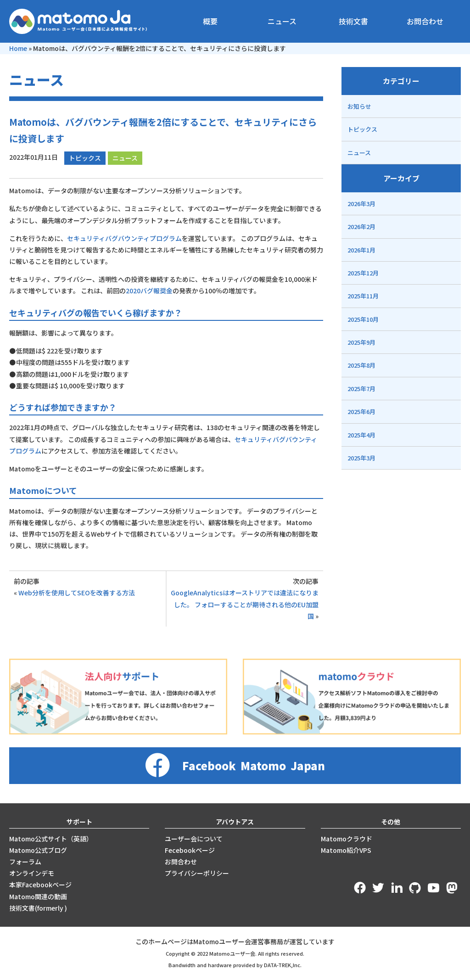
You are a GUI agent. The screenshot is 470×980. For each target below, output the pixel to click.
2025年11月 (363, 296)
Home (18, 48)
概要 (210, 21)
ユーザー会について (194, 839)
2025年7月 (361, 389)
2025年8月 (361, 365)
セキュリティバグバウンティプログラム (124, 238)
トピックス (85, 158)
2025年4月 (361, 435)
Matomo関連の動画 (38, 896)
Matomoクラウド (347, 839)
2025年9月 (361, 342)
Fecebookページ (190, 850)
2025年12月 (363, 273)
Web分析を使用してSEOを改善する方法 (77, 593)
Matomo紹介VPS (346, 850)
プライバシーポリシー (197, 873)
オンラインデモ (32, 873)
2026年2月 (361, 227)
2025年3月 (361, 458)
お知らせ (359, 106)
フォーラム (25, 862)
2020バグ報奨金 (149, 291)
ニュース (282, 21)
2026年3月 (361, 204)
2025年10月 (363, 319)
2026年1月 (361, 250)
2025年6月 (361, 412)
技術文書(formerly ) (38, 908)
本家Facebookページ (40, 885)
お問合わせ (425, 21)
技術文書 (353, 21)
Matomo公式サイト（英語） (51, 839)
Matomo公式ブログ (38, 850)
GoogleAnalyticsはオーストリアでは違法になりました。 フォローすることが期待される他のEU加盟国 (245, 604)
